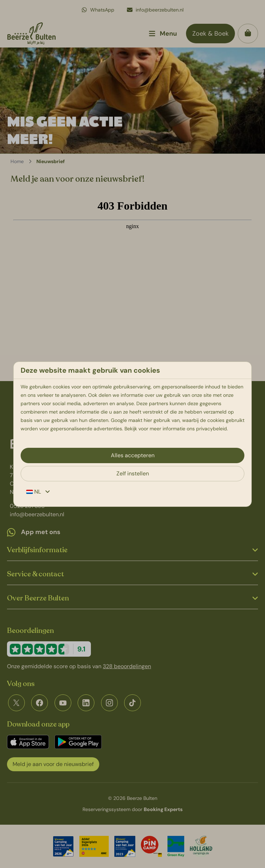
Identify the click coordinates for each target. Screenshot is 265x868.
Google (119, 420)
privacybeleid (212, 429)
